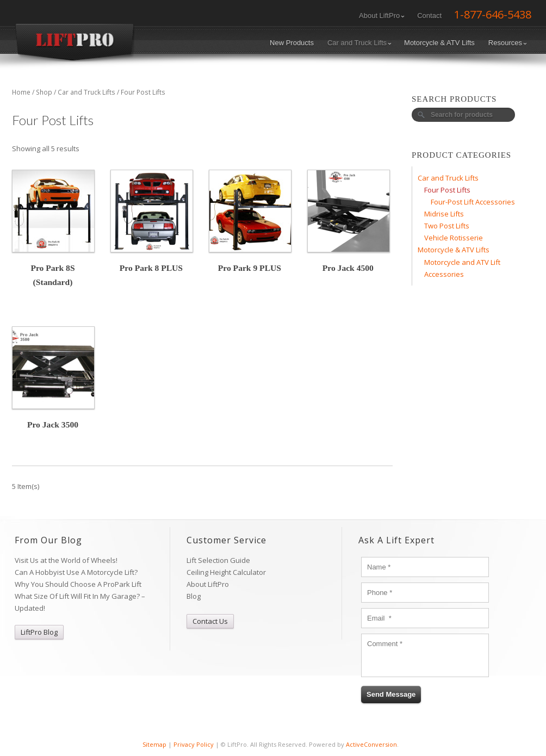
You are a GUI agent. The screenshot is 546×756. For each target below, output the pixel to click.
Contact (429, 16)
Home (21, 92)
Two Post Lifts (447, 226)
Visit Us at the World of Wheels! (66, 560)
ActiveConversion (371, 744)
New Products (292, 43)
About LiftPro (382, 16)
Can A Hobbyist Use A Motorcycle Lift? (76, 572)
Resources (508, 43)
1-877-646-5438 (493, 14)
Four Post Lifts (447, 190)
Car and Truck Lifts (359, 43)
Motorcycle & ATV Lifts (439, 43)
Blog (194, 596)
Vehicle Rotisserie (454, 238)
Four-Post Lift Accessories (473, 202)
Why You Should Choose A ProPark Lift (78, 584)
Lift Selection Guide (218, 560)
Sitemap (154, 744)
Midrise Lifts (444, 214)
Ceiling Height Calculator (226, 572)
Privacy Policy (194, 744)
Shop (44, 92)
